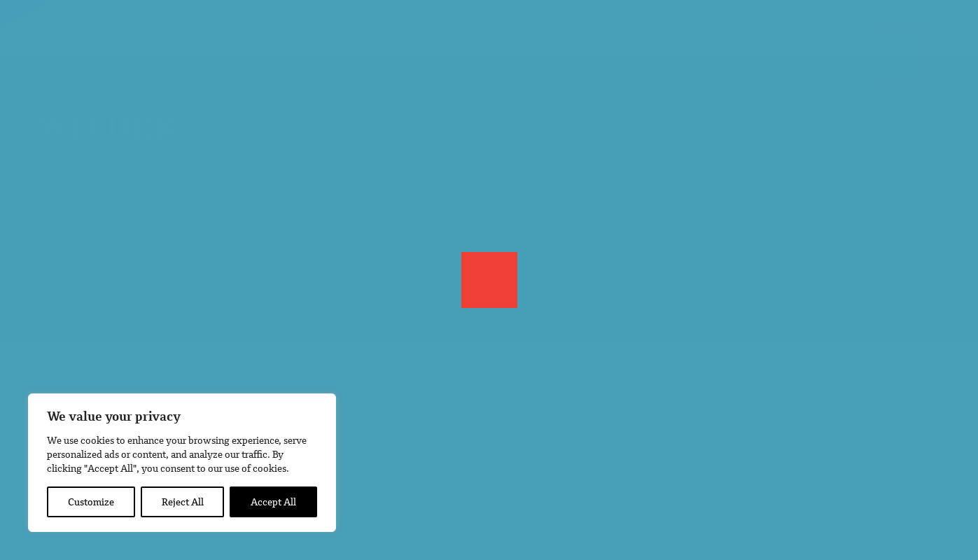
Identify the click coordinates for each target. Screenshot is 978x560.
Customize (91, 502)
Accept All (273, 502)
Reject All (183, 502)
